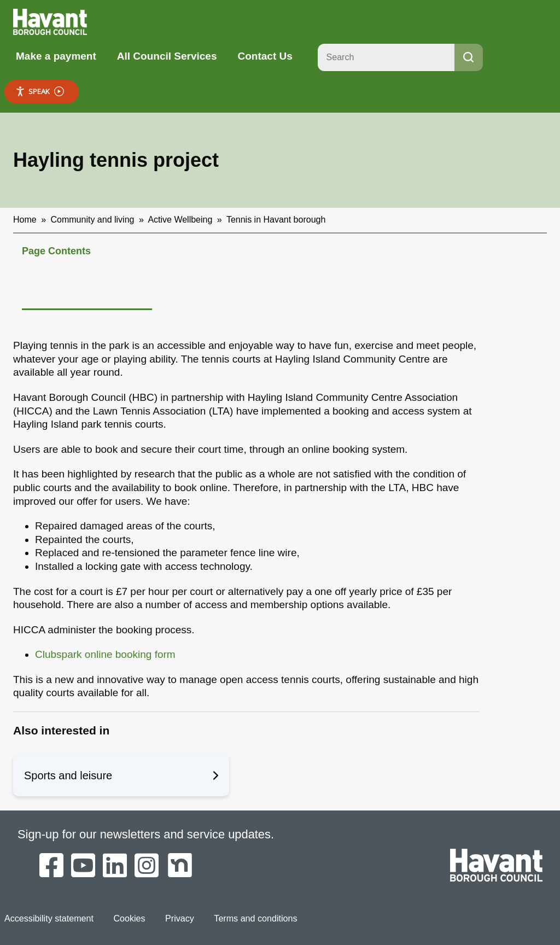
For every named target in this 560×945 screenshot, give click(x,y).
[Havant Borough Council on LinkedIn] (115, 866)
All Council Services (167, 56)
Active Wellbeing (180, 220)
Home (25, 220)
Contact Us (265, 56)
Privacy (179, 918)
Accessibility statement (49, 918)
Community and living (93, 220)
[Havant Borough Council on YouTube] (83, 866)
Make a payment (56, 56)
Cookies (129, 918)
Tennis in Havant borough (276, 220)
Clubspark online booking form (105, 654)
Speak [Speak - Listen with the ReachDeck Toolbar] (40, 92)
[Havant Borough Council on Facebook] (51, 866)
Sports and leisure (121, 775)
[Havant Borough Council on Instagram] (147, 866)
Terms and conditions (254, 918)
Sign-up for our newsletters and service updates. (147, 834)
